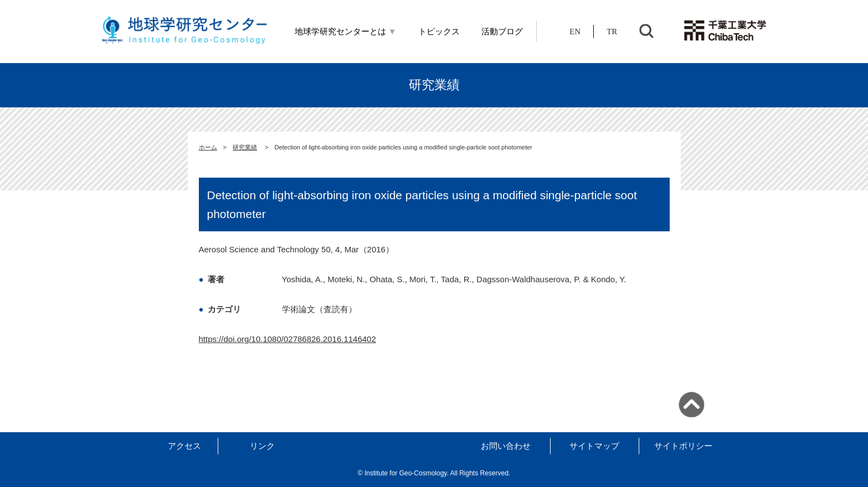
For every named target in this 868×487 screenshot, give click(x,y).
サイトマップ (594, 446)
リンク (262, 446)
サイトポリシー (683, 446)
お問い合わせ (506, 446)
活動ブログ (502, 32)
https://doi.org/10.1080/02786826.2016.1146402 (287, 339)
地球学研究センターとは (346, 32)
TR (612, 32)
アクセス (184, 446)
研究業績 (245, 147)
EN (575, 32)
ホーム (208, 147)
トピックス (439, 32)
